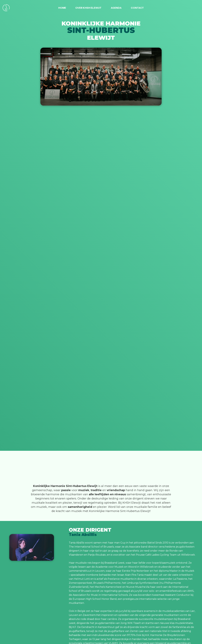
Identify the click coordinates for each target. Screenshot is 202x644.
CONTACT (137, 8)
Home (62, 8)
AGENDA (116, 8)
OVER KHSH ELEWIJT (88, 8)
